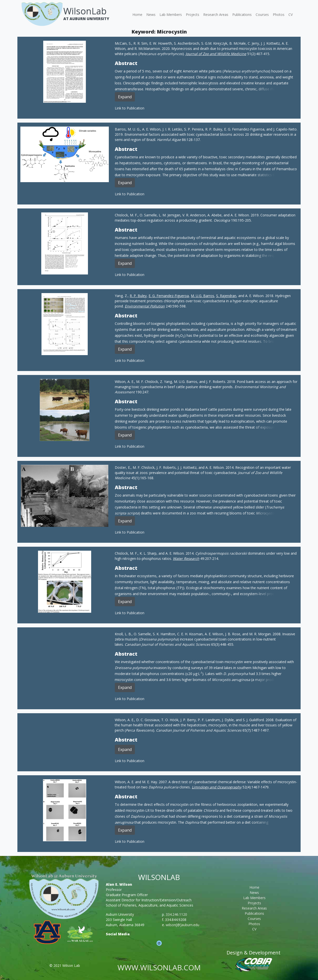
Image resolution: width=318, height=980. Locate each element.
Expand (125, 97)
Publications (242, 15)
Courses (262, 15)
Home (137, 15)
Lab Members (171, 15)
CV (291, 15)
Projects (193, 15)
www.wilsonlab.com (159, 967)
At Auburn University (86, 19)
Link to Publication (130, 108)
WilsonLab (85, 11)
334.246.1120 (176, 914)
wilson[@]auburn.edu (182, 925)
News (151, 15)
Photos (279, 15)
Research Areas (216, 15)
